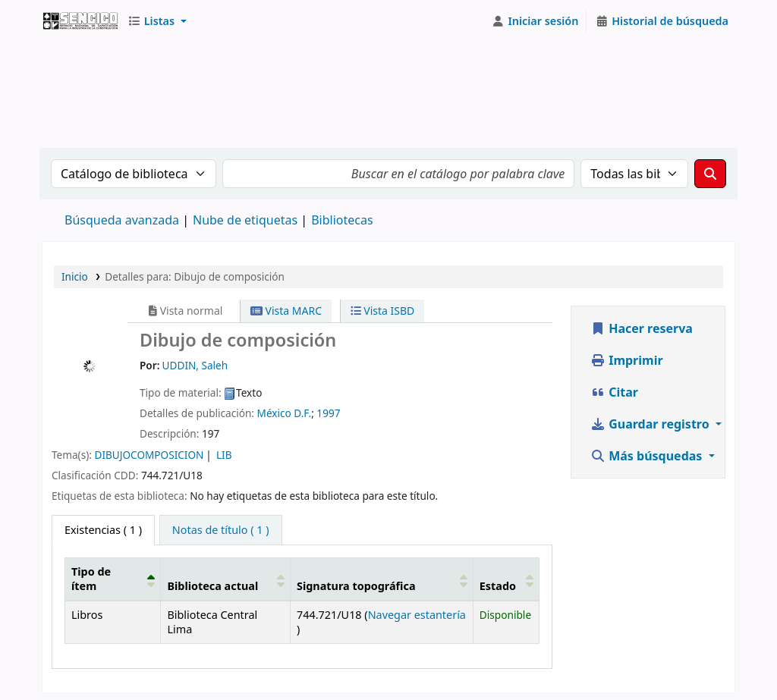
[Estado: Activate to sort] (506, 579)
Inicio (75, 276)
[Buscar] (710, 174)
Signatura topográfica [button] (356, 586)
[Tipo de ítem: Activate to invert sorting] (113, 579)
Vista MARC (286, 311)
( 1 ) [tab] (103, 530)
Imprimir (627, 360)
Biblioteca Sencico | (80, 21)
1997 (328, 413)
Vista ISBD (383, 311)
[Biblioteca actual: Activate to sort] (226, 579)
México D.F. (285, 413)
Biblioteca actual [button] (212, 586)
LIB (224, 455)
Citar (614, 392)
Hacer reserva (642, 328)
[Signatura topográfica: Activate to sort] (382, 579)
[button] (157, 21)
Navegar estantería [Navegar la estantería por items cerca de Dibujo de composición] (417, 615)
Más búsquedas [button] (648, 456)
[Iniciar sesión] (535, 21)
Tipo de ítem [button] (91, 579)
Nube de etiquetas (245, 220)
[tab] (221, 530)
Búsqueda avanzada (122, 220)
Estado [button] (498, 586)
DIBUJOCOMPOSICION (149, 455)
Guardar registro (651, 424)
